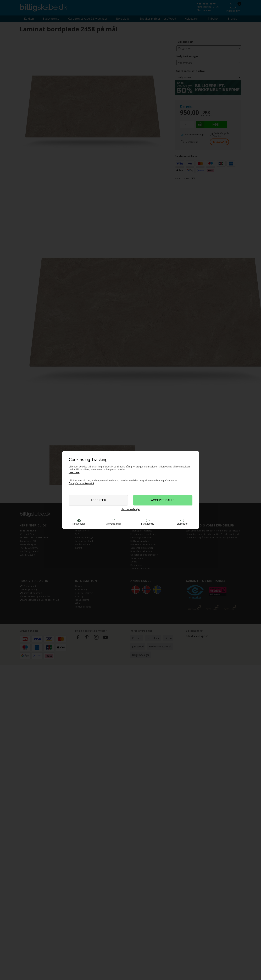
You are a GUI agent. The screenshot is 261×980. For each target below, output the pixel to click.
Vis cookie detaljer (130, 509)
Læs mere (74, 472)
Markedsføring (113, 524)
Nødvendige (79, 524)
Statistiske (182, 524)
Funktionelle (148, 524)
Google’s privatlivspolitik (82, 483)
